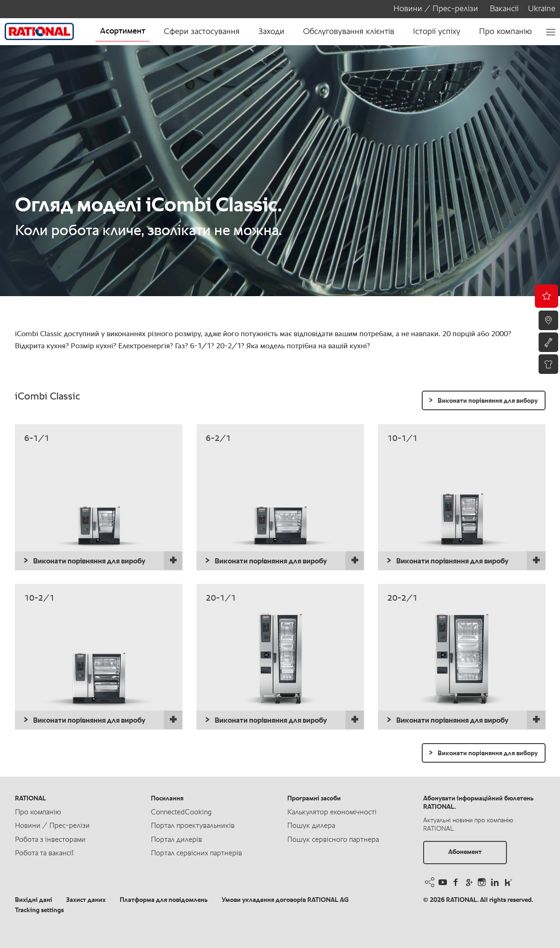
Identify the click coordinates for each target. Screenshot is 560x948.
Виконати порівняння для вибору (488, 401)
